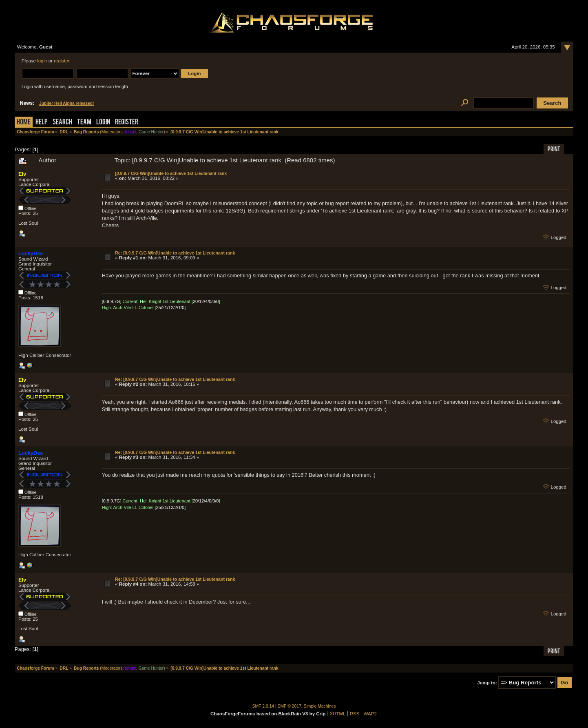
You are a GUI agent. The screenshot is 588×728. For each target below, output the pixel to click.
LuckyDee (31, 253)
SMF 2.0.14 (263, 706)
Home (24, 123)
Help (42, 123)
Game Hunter (151, 132)
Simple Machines (320, 706)
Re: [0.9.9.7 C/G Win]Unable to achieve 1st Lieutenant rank (175, 253)
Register (127, 123)
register (62, 61)
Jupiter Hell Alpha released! (66, 103)
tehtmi (130, 132)
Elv (22, 174)
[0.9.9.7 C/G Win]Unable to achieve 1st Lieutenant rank (171, 173)
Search (62, 123)
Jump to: (487, 683)
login (42, 61)
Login (103, 123)
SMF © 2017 (290, 706)
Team (84, 123)
